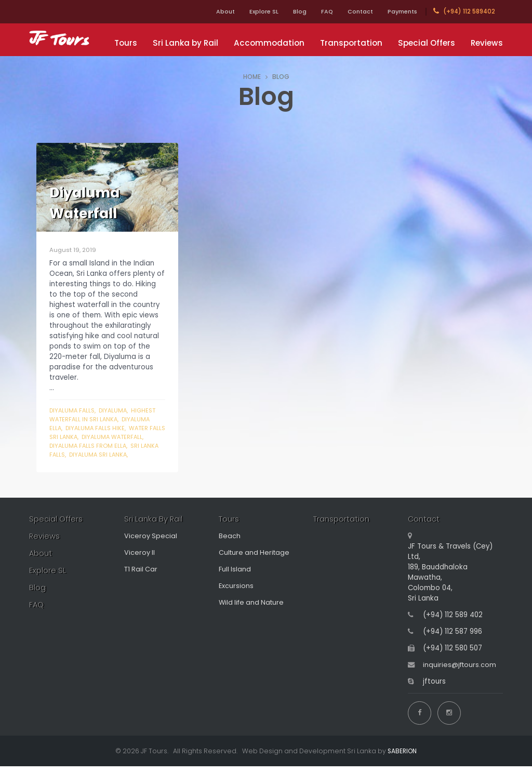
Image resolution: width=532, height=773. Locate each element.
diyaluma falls (73, 410)
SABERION (402, 758)
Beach (230, 546)
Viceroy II (140, 562)
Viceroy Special (151, 546)
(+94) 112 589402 (464, 11)
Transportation (351, 43)
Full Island (235, 579)
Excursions (236, 596)
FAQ (317, 11)
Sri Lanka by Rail (185, 43)
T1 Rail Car (142, 579)
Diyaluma (116, 410)
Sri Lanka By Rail (154, 529)
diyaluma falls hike (97, 428)
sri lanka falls (89, 455)
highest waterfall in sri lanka (104, 415)
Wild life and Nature (253, 612)
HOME (252, 77)
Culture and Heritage (256, 562)
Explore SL (248, 11)
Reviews (487, 43)
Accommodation (269, 43)
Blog (287, 11)
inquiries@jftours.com (461, 675)
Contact (354, 11)
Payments (400, 11)
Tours (126, 43)
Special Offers (427, 43)
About (207, 11)
